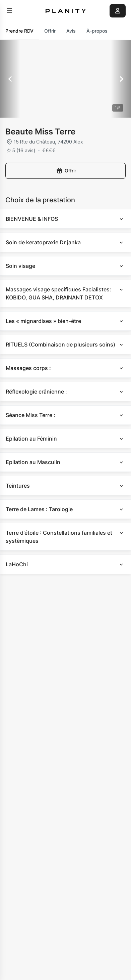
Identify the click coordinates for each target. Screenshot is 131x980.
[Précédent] (10, 79)
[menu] (9, 11)
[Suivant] (121, 79)
